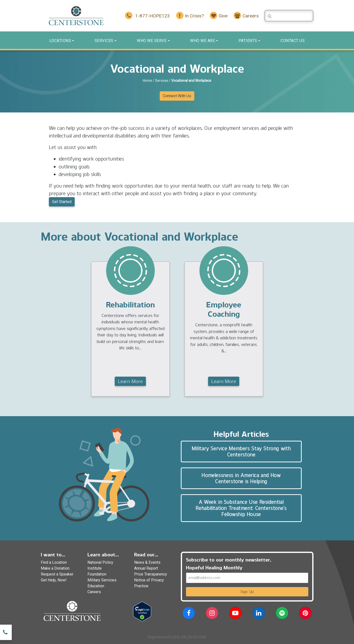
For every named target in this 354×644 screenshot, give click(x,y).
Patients (248, 41)
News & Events (147, 562)
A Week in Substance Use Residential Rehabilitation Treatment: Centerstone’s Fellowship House (241, 508)
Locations (60, 41)
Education (96, 586)
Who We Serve (152, 41)
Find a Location (54, 562)
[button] (189, 614)
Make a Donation (55, 568)
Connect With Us (177, 96)
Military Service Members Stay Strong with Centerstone (241, 452)
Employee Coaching (224, 309)
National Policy (100, 562)
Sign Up (247, 592)
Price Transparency (151, 574)
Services (104, 41)
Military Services (102, 580)
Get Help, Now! (54, 580)
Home (147, 81)
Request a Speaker (57, 574)
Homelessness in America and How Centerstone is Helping (241, 478)
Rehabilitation (130, 305)
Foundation (97, 574)
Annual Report (146, 568)
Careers (94, 592)
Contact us (293, 41)
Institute (95, 568)
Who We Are (203, 41)
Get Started (62, 202)
